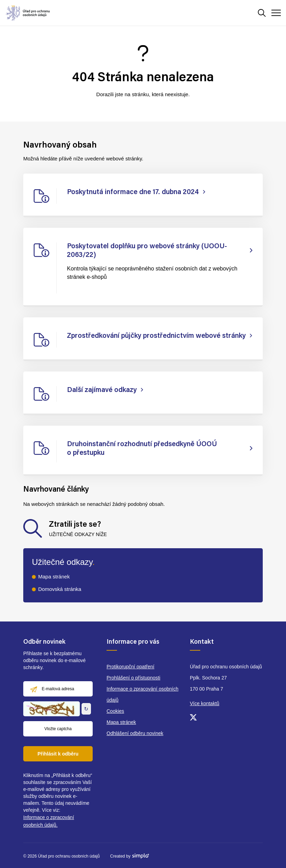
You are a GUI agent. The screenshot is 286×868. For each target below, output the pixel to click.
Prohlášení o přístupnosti (133, 678)
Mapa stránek (54, 577)
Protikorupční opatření (131, 667)
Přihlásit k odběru (58, 754)
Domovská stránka (60, 589)
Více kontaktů (205, 703)
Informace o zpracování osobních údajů (142, 694)
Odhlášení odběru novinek (135, 733)
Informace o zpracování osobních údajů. (49, 821)
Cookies (115, 711)
